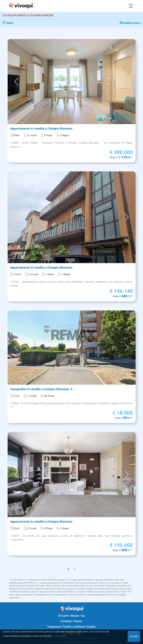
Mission (75, 616)
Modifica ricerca (130, 23)
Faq (83, 616)
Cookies (91, 627)
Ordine (8, 23)
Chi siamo (64, 616)
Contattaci (67, 621)
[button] (16, 82)
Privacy (78, 621)
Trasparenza (54, 627)
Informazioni (61, 636)
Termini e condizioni (74, 627)
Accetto (134, 636)
